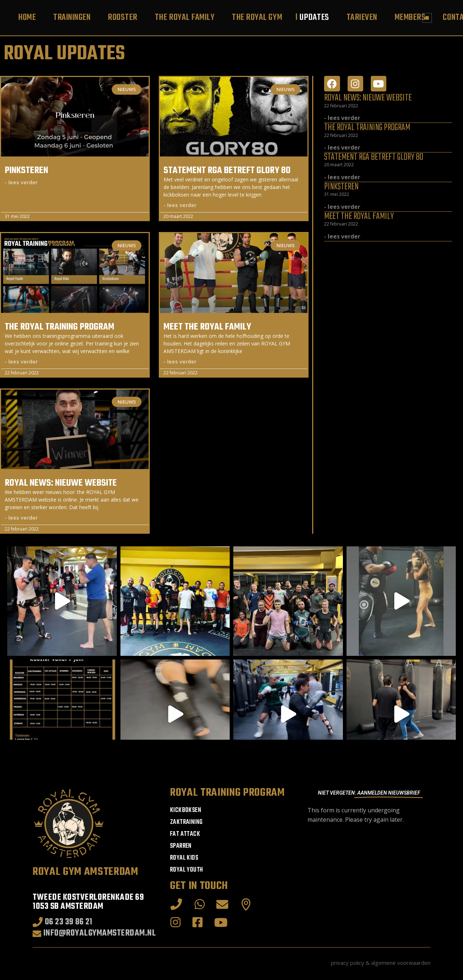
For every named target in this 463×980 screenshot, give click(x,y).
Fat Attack (185, 834)
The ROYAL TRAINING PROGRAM (60, 327)
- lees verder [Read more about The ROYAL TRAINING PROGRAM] (21, 362)
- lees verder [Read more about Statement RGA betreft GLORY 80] (180, 205)
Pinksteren (26, 171)
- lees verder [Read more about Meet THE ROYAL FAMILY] (180, 362)
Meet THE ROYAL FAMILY (207, 327)
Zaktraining (186, 822)
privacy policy (348, 963)
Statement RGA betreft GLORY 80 (227, 171)
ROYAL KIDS (184, 858)
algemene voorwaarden (401, 963)
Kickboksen (186, 810)
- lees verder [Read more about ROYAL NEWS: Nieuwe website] (21, 518)
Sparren (181, 846)
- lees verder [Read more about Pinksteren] (21, 182)
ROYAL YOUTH (186, 870)
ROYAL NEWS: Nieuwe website (61, 483)
